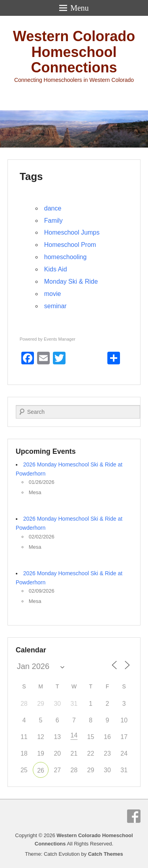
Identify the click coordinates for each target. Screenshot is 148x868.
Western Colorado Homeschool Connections (74, 52)
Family (53, 221)
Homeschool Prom (70, 245)
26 (41, 770)
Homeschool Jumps (72, 232)
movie (53, 294)
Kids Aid (56, 269)
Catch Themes (106, 854)
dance (53, 208)
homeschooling (66, 257)
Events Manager (60, 339)
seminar (55, 306)
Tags (31, 176)
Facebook (134, 816)
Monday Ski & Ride (71, 281)
